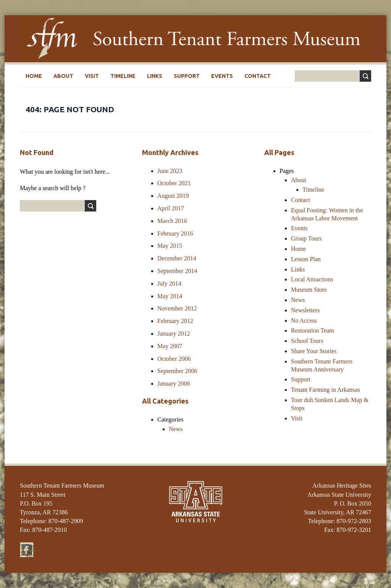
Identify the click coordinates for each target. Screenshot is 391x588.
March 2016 (172, 221)
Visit (92, 76)
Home (34, 76)
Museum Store (309, 290)
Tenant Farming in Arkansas (326, 390)
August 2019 (173, 196)
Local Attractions (312, 279)
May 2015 (170, 246)
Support (187, 76)
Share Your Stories (314, 351)
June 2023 (170, 171)
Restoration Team (313, 330)
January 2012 (174, 334)
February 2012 (175, 321)
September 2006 (177, 371)
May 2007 (170, 346)
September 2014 (177, 271)
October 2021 (174, 183)
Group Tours (306, 238)
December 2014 (177, 258)
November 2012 (177, 308)
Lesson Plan (306, 259)
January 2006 (174, 384)
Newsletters (305, 310)
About (63, 76)
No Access (304, 321)
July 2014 (169, 283)
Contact (258, 76)
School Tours (307, 341)
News (176, 429)
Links (155, 76)
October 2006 (174, 359)
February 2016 (175, 233)
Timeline (123, 76)
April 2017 (171, 208)
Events (222, 76)
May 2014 (170, 296)
